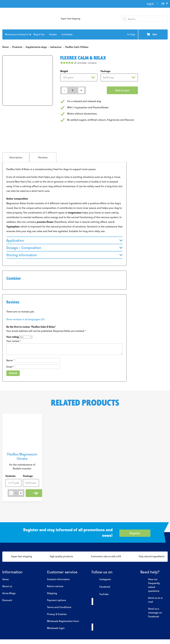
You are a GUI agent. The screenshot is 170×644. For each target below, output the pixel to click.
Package (105, 71)
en (163, 4)
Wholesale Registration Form (63, 621)
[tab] (16, 157)
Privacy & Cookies (57, 614)
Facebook (101, 587)
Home (6, 579)
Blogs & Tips (39, 34)
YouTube (100, 594)
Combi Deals (67, 34)
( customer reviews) (85, 63)
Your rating (12, 337)
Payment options (57, 600)
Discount (7, 600)
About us (7, 586)
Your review (14, 341)
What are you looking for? (17, 34)
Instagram (101, 579)
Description (16, 157)
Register (135, 533)
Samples (53, 34)
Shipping (52, 593)
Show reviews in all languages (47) (26, 319)
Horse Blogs (9, 593)
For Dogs (131, 34)
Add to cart (122, 90)
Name (10, 360)
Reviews (43, 157)
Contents (10, 476)
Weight (64, 71)
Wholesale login (56, 628)
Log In (150, 4)
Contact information (58, 579)
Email (10, 366)
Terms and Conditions (59, 607)
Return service (55, 586)
